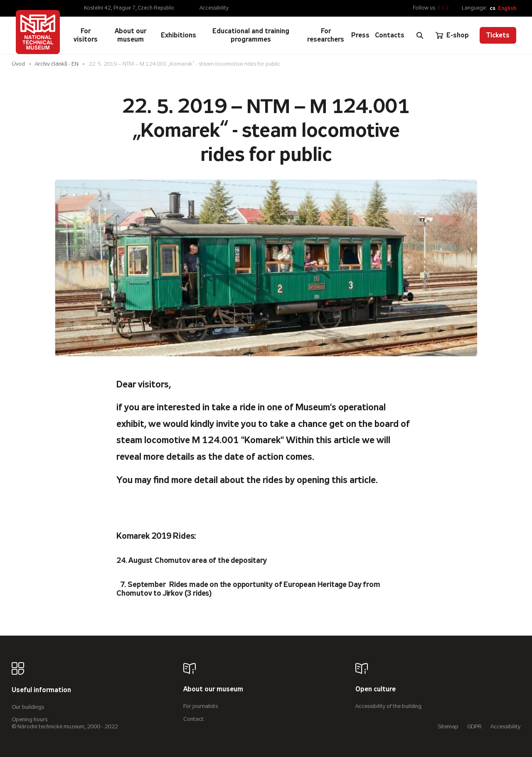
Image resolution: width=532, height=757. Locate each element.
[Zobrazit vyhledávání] (420, 35)
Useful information (41, 690)
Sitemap (448, 726)
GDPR (474, 726)
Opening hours (30, 719)
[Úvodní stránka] (38, 32)
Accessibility (214, 8)
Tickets (498, 35)
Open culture (376, 689)
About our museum (213, 689)
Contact (193, 719)
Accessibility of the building (388, 706)
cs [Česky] (493, 8)
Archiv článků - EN (57, 64)
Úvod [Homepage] (18, 64)
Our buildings (28, 707)
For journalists (201, 706)
